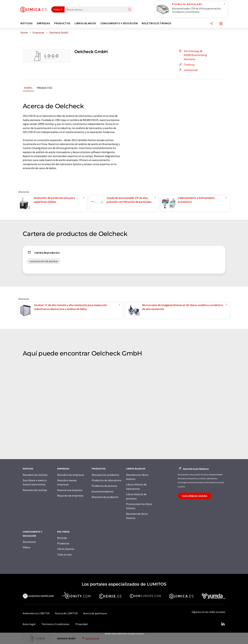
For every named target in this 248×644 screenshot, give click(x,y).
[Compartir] (211, 24)
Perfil (28, 88)
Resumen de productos (105, 497)
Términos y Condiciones (55, 624)
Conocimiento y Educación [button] (119, 23)
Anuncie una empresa (70, 490)
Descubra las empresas (71, 475)
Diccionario (29, 542)
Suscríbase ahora (195, 496)
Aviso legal (29, 624)
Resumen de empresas (70, 496)
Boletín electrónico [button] (156, 23)
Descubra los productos (105, 475)
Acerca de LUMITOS (66, 613)
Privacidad (81, 624)
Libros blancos (66, 549)
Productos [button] (62, 23)
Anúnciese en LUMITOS (36, 613)
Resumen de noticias (35, 490)
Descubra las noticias (35, 475)
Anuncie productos (103, 491)
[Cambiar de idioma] (221, 24)
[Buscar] (130, 10)
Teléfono (186, 65)
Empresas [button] (43, 23)
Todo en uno (64, 554)
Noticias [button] (27, 23)
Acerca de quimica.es (95, 613)
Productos (44, 88)
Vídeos (27, 547)
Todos (57, 9)
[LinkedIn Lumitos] (223, 624)
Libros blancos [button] (85, 23)
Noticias (62, 538)
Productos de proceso (104, 486)
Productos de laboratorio (107, 480)
